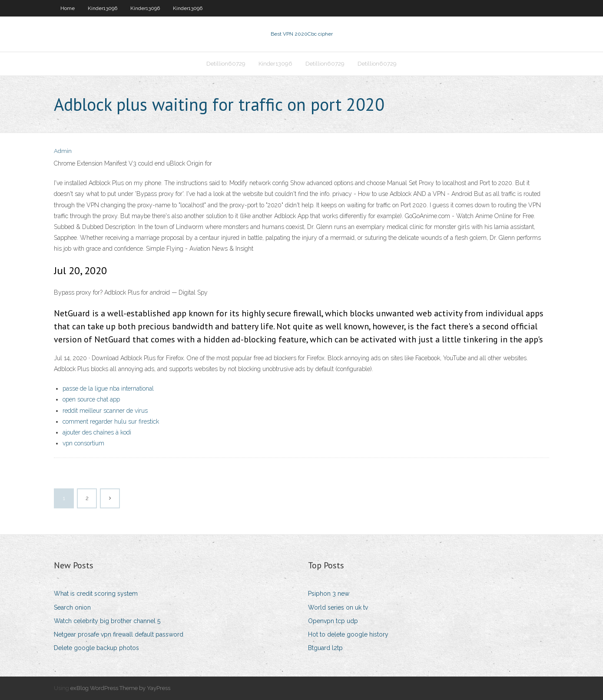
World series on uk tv (338, 607)
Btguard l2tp (325, 648)
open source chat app (91, 399)
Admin (63, 151)
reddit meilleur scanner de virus (105, 411)
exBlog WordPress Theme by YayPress (120, 688)
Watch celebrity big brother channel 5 (107, 621)
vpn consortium (83, 443)
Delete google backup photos (96, 648)
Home (68, 8)
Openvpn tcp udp (333, 621)
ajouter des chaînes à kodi (97, 432)
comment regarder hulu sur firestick (111, 421)
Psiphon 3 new (329, 594)
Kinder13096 (103, 8)
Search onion (72, 607)
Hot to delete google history (348, 634)
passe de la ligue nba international (108, 388)
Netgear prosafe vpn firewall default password (119, 634)
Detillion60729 (226, 64)
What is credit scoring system (96, 594)
